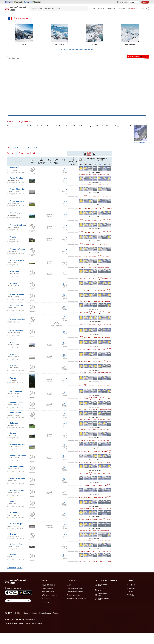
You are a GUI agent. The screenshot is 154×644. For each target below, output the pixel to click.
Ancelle (13, 237)
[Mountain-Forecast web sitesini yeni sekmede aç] (18, 2)
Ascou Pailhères (17, 306)
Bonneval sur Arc (17, 491)
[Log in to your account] (144, 8)
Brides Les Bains (17, 544)
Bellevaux (14, 423)
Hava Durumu (98, 8)
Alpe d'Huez (15, 213)
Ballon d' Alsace (16, 403)
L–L (23, 147)
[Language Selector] (18, 601)
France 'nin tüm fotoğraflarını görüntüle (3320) (77, 49)
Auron (12, 342)
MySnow (45, 602)
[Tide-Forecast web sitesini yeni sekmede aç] (28, 2)
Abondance (15, 168)
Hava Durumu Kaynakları (76, 599)
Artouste (14, 283)
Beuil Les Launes (17, 466)
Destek (26, 613)
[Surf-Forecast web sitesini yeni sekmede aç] (9, 2)
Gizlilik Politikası (24, 623)
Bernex (13, 433)
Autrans (13, 366)
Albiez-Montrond (17, 201)
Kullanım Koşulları (11, 623)
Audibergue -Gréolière (19, 320)
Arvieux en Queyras (18, 294)
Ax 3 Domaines (16, 392)
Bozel (12, 502)
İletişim (34, 613)
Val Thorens (59, 44)
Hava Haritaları (48, 588)
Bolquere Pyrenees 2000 (20, 479)
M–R (29, 147)
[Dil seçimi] (134, 2)
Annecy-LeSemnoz (18, 249)
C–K (17, 147)
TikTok (130, 592)
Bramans (13, 513)
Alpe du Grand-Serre (19, 225)
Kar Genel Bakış (48, 592)
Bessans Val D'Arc (17, 444)
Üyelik (69, 585)
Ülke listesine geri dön (15, 568)
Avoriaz (13, 378)
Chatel (24, 44)
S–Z (36, 147)
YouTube (131, 595)
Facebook (131, 585)
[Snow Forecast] (16, 8)
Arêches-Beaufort (17, 260)
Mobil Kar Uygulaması (75, 592)
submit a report (56, 325)
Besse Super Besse (18, 455)
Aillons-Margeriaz (17, 189)
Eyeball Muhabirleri (74, 595)
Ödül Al (145, 2)
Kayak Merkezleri (49, 585)
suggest (32, 173)
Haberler (111, 8)
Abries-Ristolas (16, 178)
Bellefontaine (15, 413)
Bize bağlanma (45, 613)
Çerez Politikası (37, 623)
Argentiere (14, 271)
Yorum (56, 613)
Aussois (13, 354)
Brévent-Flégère (17, 524)
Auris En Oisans (16, 330)
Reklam (18, 613)
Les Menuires (130, 44)
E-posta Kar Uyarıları (75, 588)
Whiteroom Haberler (50, 595)
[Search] (86, 9)
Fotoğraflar (122, 8)
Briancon (13, 534)
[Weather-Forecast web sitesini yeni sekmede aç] (37, 2)
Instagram (131, 588)
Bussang (13, 554)
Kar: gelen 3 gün (140, 142)
